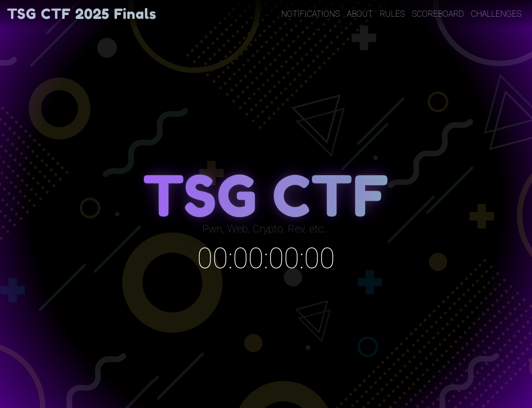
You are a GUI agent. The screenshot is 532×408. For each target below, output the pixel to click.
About (360, 14)
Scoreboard (438, 14)
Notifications (310, 14)
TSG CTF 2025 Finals (82, 14)
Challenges (496, 14)
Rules (392, 14)
